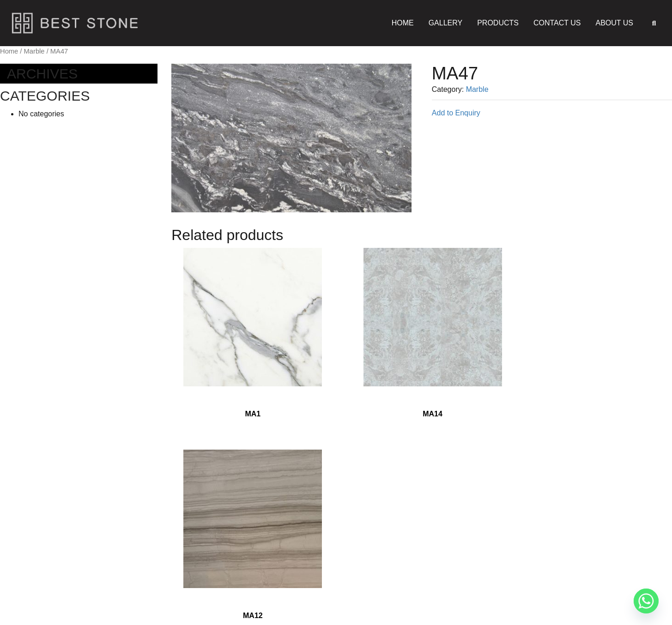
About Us (615, 23)
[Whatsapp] (646, 601)
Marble (34, 51)
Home (403, 23)
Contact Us (557, 23)
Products (498, 23)
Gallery (446, 23)
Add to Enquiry (456, 113)
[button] (654, 23)
